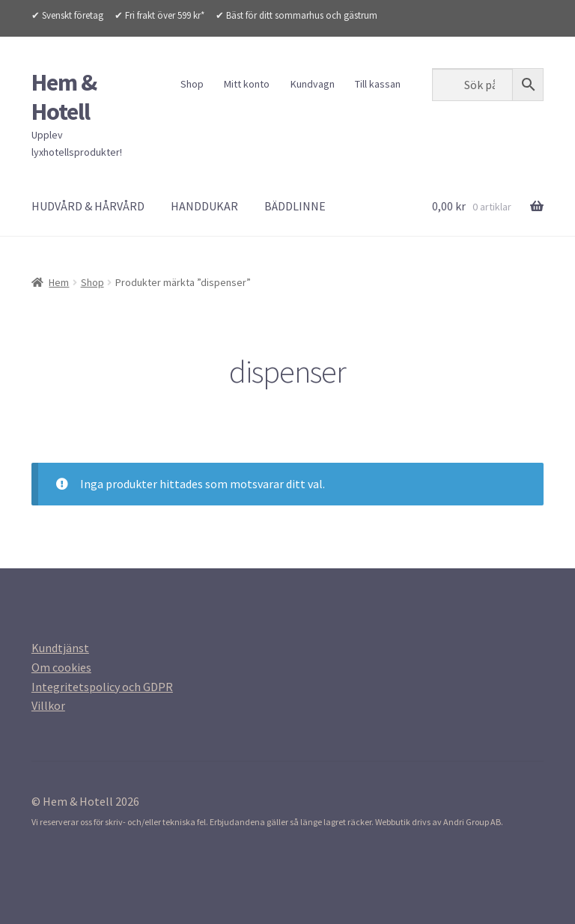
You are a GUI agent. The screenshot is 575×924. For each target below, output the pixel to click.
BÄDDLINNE (295, 206)
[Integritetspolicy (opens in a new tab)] (102, 687)
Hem (59, 282)
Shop (192, 84)
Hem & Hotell (64, 97)
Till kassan (378, 84)
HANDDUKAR (204, 206)
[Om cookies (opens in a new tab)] (61, 667)
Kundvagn (313, 84)
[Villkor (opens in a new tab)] (48, 705)
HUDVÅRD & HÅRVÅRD (88, 206)
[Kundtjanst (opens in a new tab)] (60, 648)
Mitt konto (247, 84)
